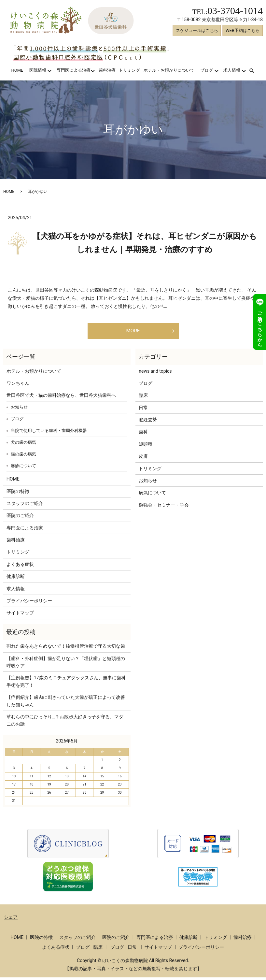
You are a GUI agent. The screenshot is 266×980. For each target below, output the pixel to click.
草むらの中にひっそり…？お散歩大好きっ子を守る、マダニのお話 (65, 723)
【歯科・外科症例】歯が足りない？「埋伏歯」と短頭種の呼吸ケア (66, 665)
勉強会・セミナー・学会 (164, 508)
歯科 (143, 435)
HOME (17, 70)
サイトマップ (20, 615)
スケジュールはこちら (197, 30)
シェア (11, 920)
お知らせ (19, 410)
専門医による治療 (74, 70)
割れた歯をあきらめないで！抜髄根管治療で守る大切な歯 (66, 649)
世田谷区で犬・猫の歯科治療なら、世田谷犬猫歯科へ (61, 398)
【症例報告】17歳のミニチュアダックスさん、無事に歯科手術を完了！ (66, 684)
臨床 (143, 398)
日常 (143, 410)
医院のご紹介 (20, 518)
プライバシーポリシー (29, 603)
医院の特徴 (18, 494)
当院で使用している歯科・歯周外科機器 (49, 433)
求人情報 (232, 70)
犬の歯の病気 (23, 445)
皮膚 (143, 459)
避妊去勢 (148, 422)
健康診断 (16, 579)
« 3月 (13, 743)
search (256, 70)
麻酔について (23, 468)
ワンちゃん (18, 386)
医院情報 (38, 70)
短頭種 (146, 447)
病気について (152, 495)
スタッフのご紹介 (25, 506)
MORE (133, 332)
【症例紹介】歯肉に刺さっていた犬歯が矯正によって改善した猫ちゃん (66, 703)
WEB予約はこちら (243, 30)
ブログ (207, 70)
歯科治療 (107, 70)
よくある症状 (20, 567)
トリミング (129, 70)
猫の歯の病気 (23, 457)
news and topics (155, 374)
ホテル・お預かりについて (169, 70)
